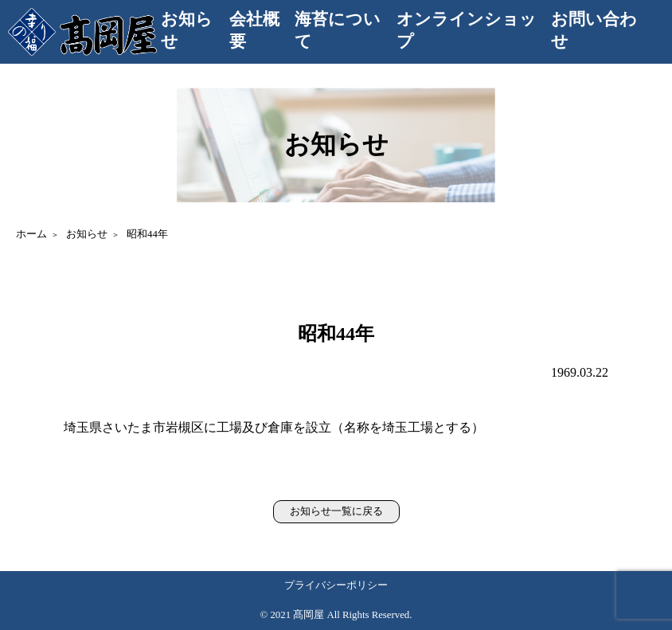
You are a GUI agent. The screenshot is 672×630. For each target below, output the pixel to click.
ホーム (31, 234)
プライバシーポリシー (336, 585)
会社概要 (254, 30)
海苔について (338, 30)
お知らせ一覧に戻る (336, 511)
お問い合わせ (594, 30)
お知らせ (187, 30)
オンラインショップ (467, 30)
